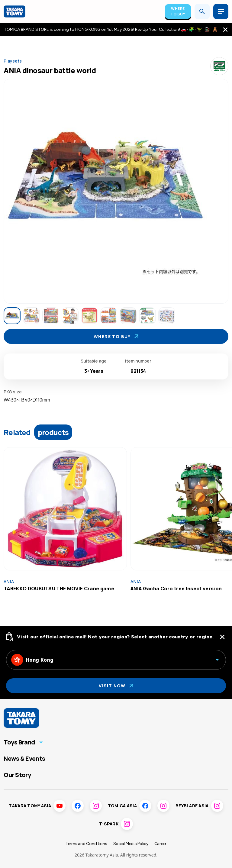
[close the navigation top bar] (225, 30)
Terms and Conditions (86, 844)
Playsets (13, 61)
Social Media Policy (131, 844)
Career (160, 844)
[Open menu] (221, 11)
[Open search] (202, 11)
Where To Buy (178, 11)
